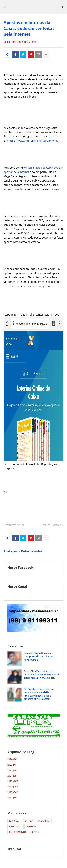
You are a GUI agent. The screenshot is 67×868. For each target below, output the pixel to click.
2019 (13, 787)
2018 (13, 792)
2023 (12, 765)
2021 (12, 776)
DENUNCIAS (15, 826)
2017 (12, 798)
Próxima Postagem (52, 525)
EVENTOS (31, 826)
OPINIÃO (35, 832)
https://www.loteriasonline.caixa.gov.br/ (33, 141)
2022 (12, 770)
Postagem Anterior (15, 525)
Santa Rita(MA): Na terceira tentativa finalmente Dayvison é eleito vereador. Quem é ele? (41, 674)
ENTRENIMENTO (18, 832)
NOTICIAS (14, 821)
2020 (13, 781)
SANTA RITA (44, 821)
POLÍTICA (28, 821)
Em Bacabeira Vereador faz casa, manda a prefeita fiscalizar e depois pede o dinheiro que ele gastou (39, 694)
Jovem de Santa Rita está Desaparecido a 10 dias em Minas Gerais (39, 656)
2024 (12, 759)
